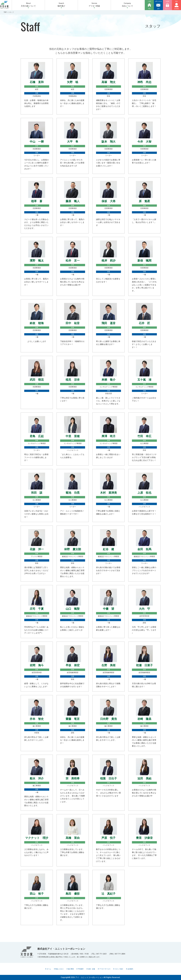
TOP (5, 12)
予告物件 (80, 969)
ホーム (48, 969)
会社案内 (130, 969)
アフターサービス (104, 969)
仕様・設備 (91, 969)
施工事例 (70, 969)
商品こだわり (59, 969)
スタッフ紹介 (118, 969)
